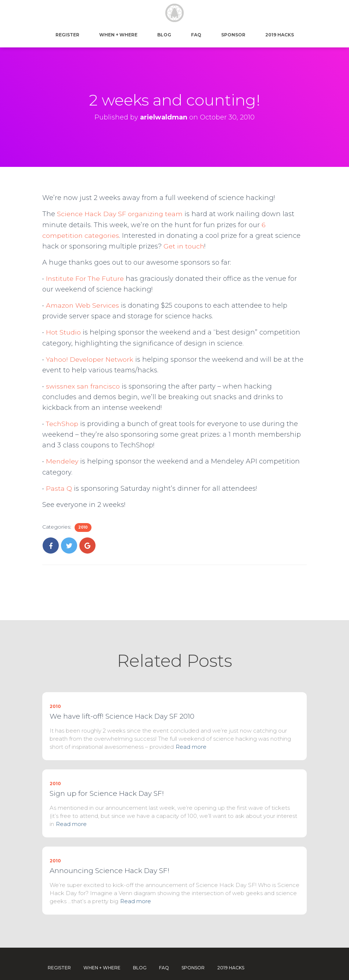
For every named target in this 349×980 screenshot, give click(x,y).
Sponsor (233, 35)
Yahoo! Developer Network (90, 360)
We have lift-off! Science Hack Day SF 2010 (122, 698)
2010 (83, 527)
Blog (164, 35)
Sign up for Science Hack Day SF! (107, 775)
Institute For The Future (85, 279)
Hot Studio (63, 332)
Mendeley (62, 461)
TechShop (63, 424)
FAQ (196, 35)
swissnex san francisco (84, 386)
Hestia (240, 968)
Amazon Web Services (83, 305)
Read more (191, 729)
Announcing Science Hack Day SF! (109, 853)
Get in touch (184, 246)
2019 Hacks (280, 35)
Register (67, 35)
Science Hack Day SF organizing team (121, 214)
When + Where (118, 35)
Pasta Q (59, 489)
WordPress (294, 968)
